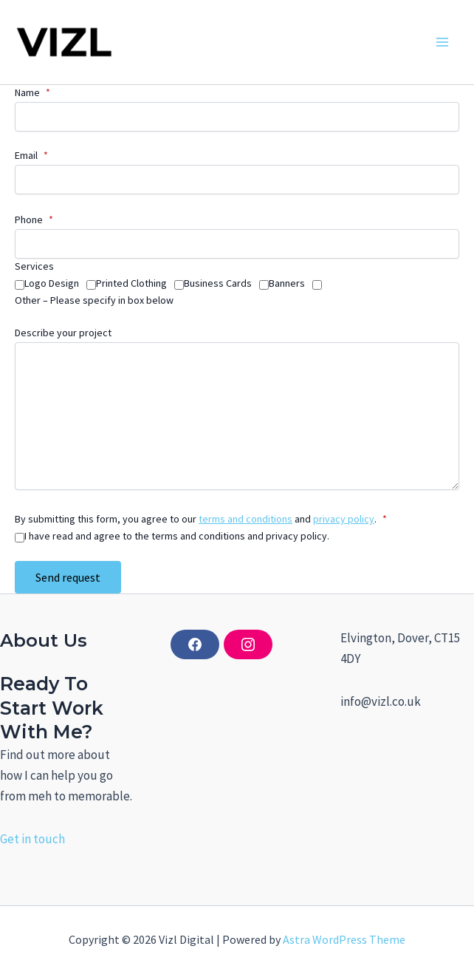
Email (31, 155)
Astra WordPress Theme (344, 939)
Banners (287, 283)
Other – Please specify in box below (94, 300)
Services (34, 266)
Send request (68, 577)
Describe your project (63, 333)
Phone (34, 220)
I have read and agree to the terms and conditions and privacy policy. (177, 536)
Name (32, 92)
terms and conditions (245, 519)
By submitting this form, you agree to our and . (201, 519)
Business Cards (218, 283)
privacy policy (344, 519)
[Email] (237, 180)
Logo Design (52, 283)
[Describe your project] (237, 416)
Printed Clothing (131, 283)
